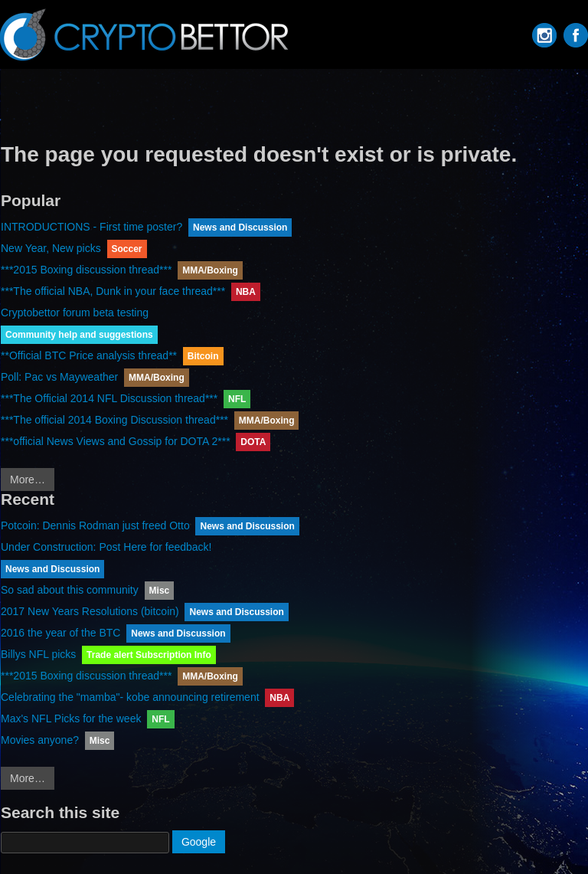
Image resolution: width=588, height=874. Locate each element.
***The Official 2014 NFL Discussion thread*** (109, 398)
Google (199, 842)
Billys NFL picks (38, 654)
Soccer (127, 249)
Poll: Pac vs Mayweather (59, 377)
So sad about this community (70, 590)
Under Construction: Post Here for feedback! (106, 547)
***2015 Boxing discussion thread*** (86, 270)
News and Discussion (240, 228)
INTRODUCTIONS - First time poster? (91, 227)
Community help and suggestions (79, 335)
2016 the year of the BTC (60, 633)
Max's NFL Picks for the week (71, 719)
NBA (246, 292)
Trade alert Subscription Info (149, 655)
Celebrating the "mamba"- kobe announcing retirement (130, 697)
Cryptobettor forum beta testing (75, 313)
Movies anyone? (40, 740)
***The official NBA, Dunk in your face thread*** (113, 291)
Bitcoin (203, 356)
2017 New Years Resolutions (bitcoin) (90, 611)
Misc (160, 591)
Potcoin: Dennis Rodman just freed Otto (95, 525)
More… (28, 480)
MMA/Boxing (210, 270)
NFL (237, 399)
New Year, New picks (51, 248)
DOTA (253, 442)
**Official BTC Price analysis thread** (89, 355)
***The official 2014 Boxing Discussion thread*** (114, 420)
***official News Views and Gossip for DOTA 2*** (116, 441)
